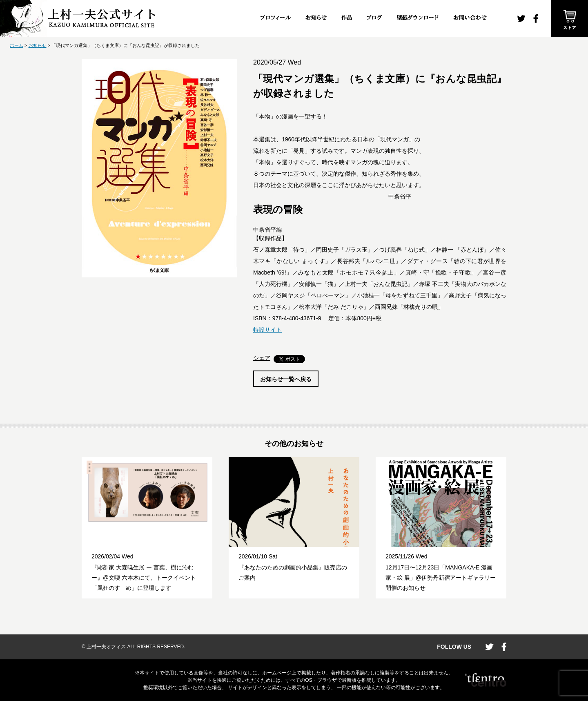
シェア (262, 358)
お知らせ (38, 45)
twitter (521, 19)
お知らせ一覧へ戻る (286, 379)
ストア (570, 18)
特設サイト (267, 330)
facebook (536, 19)
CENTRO (486, 680)
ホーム (17, 45)
